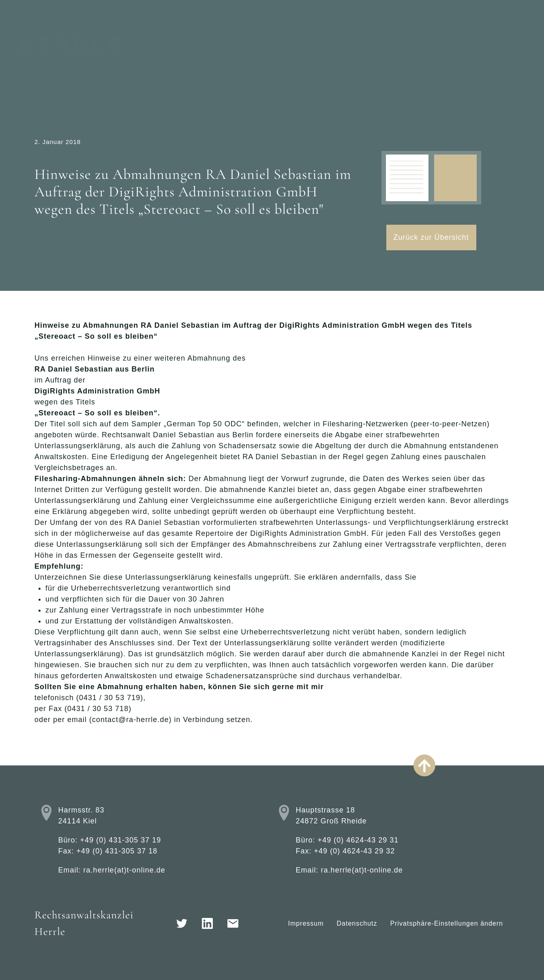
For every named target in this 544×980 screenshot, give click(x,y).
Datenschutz (357, 923)
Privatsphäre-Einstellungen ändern (447, 923)
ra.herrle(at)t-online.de (124, 870)
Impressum (306, 923)
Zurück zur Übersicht (431, 237)
